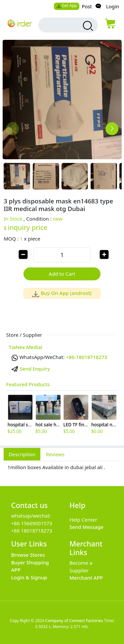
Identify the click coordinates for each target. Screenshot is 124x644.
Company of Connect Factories (74, 621)
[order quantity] (62, 255)
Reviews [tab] (55, 454)
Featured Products (28, 384)
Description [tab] (22, 454)
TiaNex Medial (25, 347)
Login (113, 6)
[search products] (87, 26)
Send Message (86, 527)
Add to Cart (62, 274)
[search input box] (62, 25)
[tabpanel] (62, 470)
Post (87, 6)
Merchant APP (86, 578)
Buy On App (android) (62, 293)
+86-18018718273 (86, 357)
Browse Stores (28, 555)
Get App (66, 5)
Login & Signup (29, 577)
